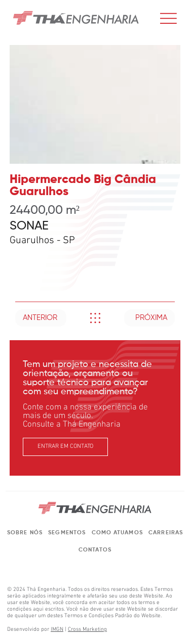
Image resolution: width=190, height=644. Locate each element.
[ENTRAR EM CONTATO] (65, 447)
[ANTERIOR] (41, 318)
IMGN (57, 630)
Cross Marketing (87, 630)
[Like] (95, 318)
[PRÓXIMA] (149, 318)
